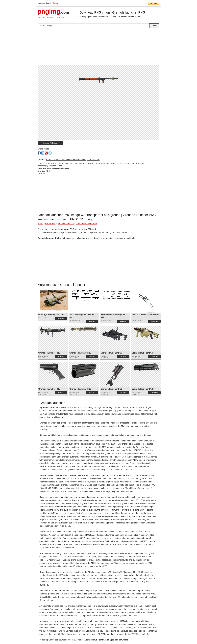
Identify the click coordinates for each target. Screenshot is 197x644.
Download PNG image (50, 143)
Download (61, 319)
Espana (55, 3)
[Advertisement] (98, 48)
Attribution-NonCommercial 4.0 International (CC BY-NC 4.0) (73, 160)
